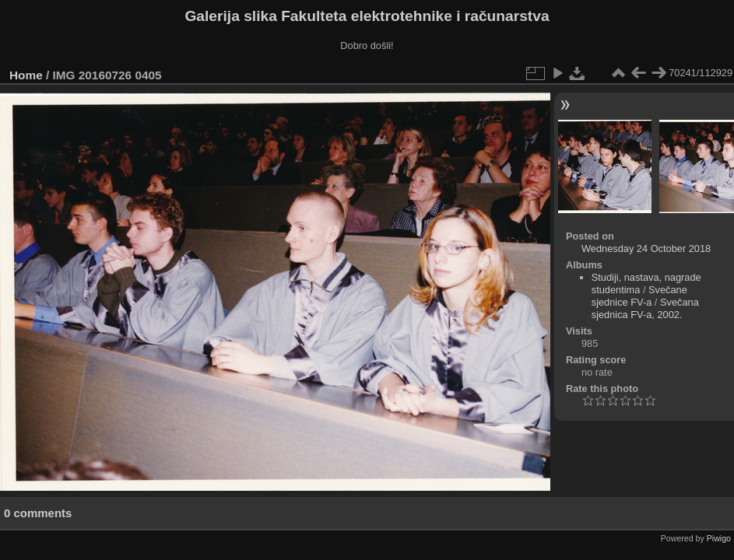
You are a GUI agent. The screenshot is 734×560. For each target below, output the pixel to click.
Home (26, 75)
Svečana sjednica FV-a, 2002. (645, 308)
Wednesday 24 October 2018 (646, 248)
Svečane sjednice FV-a (639, 296)
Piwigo (719, 538)
